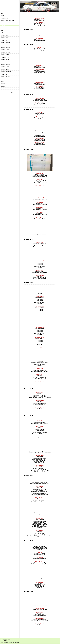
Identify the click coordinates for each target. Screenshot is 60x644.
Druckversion (4, 639)
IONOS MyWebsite (14, 642)
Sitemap (9, 639)
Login (58, 639)
